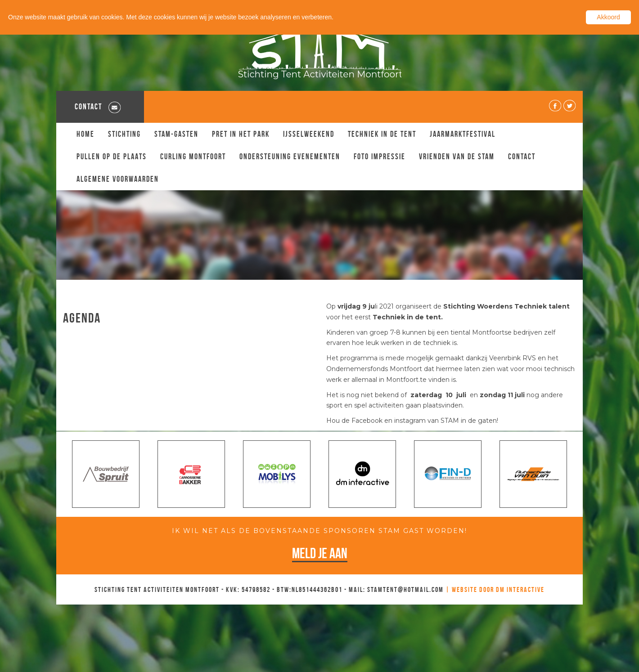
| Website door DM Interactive (495, 589)
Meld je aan (320, 553)
